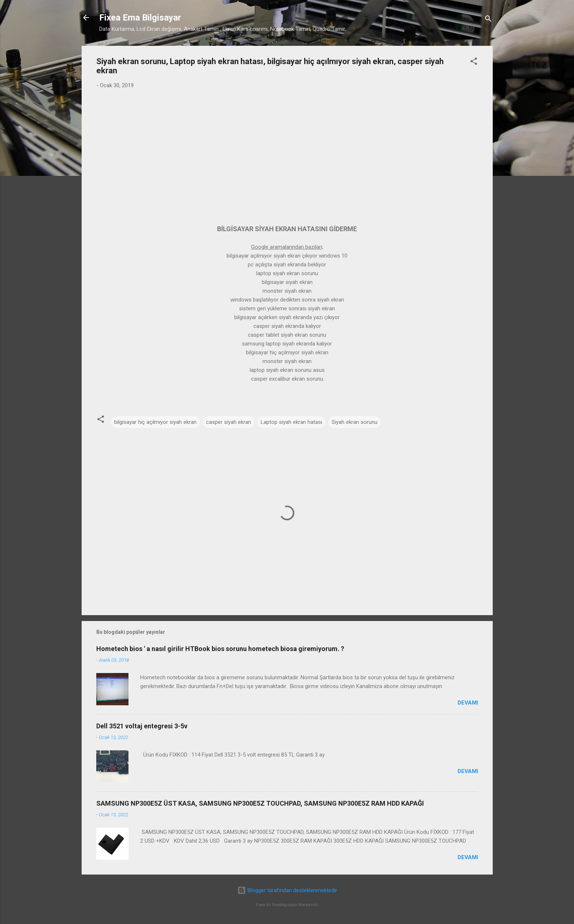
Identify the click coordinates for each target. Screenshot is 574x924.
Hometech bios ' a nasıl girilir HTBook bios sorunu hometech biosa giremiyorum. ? (220, 649)
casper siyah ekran (229, 422)
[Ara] (488, 20)
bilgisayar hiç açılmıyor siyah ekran (155, 422)
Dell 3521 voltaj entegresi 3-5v (142, 726)
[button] (474, 62)
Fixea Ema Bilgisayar (140, 18)
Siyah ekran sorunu (355, 422)
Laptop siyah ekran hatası (291, 422)
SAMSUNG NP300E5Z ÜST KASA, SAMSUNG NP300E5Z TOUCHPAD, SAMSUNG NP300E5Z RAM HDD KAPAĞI (260, 803)
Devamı (468, 703)
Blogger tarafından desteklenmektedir (287, 890)
